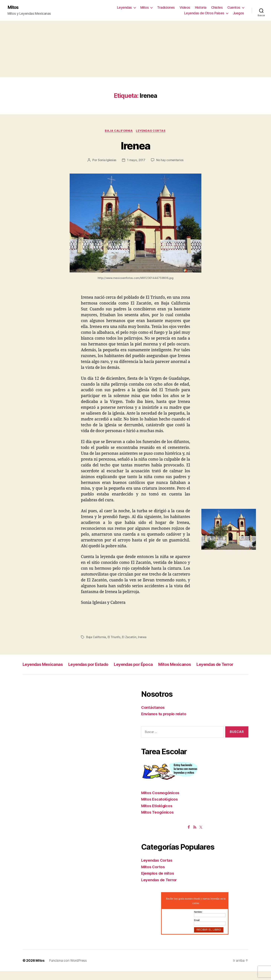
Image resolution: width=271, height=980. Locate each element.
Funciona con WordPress (68, 969)
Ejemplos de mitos (159, 882)
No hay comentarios (170, 161)
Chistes (217, 8)
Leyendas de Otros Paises (204, 13)
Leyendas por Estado (95, 665)
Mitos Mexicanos (190, 665)
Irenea (135, 146)
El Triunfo (114, 638)
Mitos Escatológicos (160, 808)
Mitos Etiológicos (158, 815)
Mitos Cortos (154, 876)
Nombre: (198, 921)
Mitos (13, 8)
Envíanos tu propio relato (164, 723)
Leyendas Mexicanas (45, 665)
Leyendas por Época (145, 665)
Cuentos (234, 8)
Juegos (238, 13)
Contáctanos (153, 716)
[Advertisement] (135, 49)
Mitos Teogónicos (158, 821)
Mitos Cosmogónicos (161, 802)
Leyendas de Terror (43, 673)
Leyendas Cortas (151, 131)
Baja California (119, 131)
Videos (185, 8)
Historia (201, 8)
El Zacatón (130, 638)
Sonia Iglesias (107, 161)
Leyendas (124, 8)
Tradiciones (166, 8)
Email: (197, 929)
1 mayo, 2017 (136, 161)
